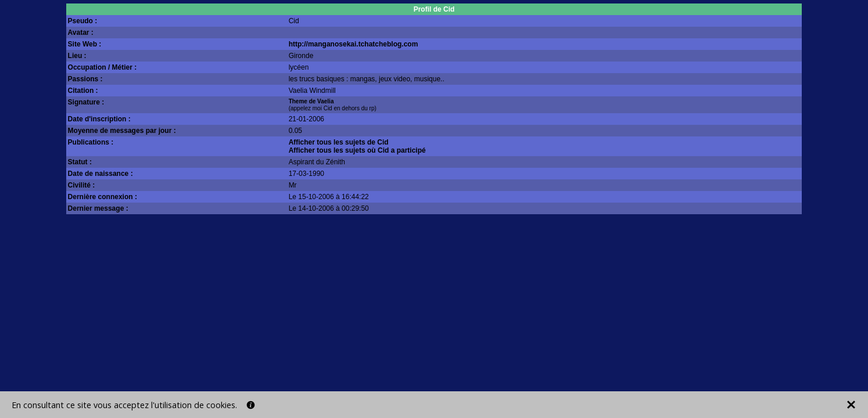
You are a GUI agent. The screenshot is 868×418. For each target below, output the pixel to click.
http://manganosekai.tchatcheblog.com (354, 44)
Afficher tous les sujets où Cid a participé (357, 150)
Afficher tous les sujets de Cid (339, 142)
